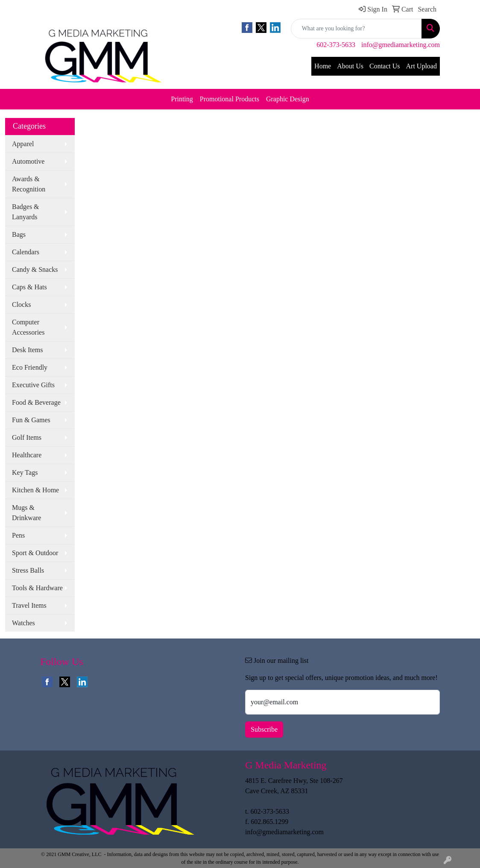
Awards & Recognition (29, 184)
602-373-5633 (336, 45)
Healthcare (27, 455)
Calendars (26, 252)
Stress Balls (28, 570)
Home (323, 66)
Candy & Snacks (35, 269)
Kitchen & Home (35, 490)
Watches (23, 623)
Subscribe (264, 729)
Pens (18, 535)
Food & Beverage (36, 402)
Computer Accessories (28, 327)
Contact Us (385, 66)
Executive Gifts (33, 385)
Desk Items (27, 350)
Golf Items (27, 437)
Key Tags (25, 472)
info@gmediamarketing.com (401, 45)
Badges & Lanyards (26, 212)
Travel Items (29, 605)
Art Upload (421, 66)
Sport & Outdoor (35, 553)
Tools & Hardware (37, 588)
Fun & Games (31, 420)
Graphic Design (288, 99)
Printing (182, 99)
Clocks (21, 305)
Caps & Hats (29, 287)
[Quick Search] (356, 29)
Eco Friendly (30, 367)
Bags (19, 234)
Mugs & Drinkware (26, 513)
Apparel (23, 144)
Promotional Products (230, 99)
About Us (350, 66)
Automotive (28, 161)
